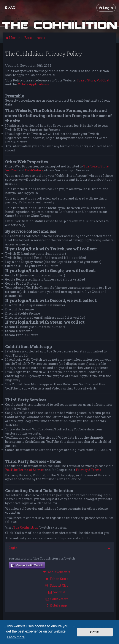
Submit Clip (57, 585)
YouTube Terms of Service (25, 470)
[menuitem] (10, 7)
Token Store (86, 80)
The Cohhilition (26, 527)
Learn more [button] (16, 637)
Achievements (57, 572)
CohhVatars (34, 170)
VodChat (103, 80)
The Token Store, (96, 166)
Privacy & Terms (89, 470)
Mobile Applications (33, 84)
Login (13, 548)
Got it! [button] (95, 632)
